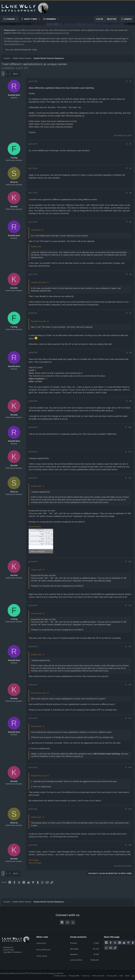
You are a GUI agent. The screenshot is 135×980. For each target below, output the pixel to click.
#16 (129, 688)
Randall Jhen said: (40, 284)
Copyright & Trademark (16, 951)
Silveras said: (38, 570)
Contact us (83, 976)
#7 (129, 314)
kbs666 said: (38, 487)
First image (35, 866)
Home (125, 976)
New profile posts (46, 945)
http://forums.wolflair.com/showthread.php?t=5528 (50, 34)
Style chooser (57, 976)
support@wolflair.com (15, 45)
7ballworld (93, 960)
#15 (129, 650)
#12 (129, 479)
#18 (129, 771)
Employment (12, 946)
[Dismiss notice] (129, 31)
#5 (129, 223)
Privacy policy (109, 976)
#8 (129, 354)
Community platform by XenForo (26, 973)
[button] (17, 19)
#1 (129, 82)
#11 (129, 453)
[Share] (125, 82)
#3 (129, 170)
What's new (31, 19)
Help (119, 976)
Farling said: (37, 231)
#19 (129, 812)
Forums (11, 19)
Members (51, 19)
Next (17, 75)
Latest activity (44, 950)
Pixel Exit (63, 973)
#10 (129, 429)
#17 (129, 722)
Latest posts (44, 940)
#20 (129, 848)
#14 (129, 609)
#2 (129, 145)
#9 (129, 402)
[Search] (126, 19)
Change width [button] (71, 976)
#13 (129, 562)
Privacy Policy (12, 948)
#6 (129, 276)
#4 (129, 194)
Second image (36, 869)
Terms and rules (96, 976)
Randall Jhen (10, 69)
